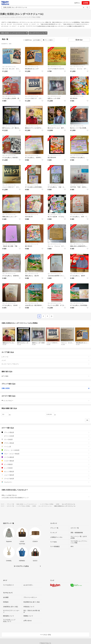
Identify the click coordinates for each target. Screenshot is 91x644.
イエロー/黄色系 (45, 461)
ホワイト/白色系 (45, 436)
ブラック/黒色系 (45, 432)
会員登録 (86, 3)
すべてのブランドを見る (21, 566)
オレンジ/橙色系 (45, 471)
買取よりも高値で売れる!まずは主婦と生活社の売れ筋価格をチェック (45, 496)
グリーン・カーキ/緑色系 (45, 450)
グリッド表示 (48, 40)
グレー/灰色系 (45, 439)
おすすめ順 (37, 40)
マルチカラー (45, 482)
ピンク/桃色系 (45, 464)
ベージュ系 (45, 447)
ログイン (77, 3)
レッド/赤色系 (45, 468)
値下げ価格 (45, 376)
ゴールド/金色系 (45, 479)
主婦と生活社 (45, 388)
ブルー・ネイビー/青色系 (45, 454)
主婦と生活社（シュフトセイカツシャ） (14, 33)
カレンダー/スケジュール (38, 33)
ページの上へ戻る (46, 635)
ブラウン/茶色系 (45, 443)
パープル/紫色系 (45, 457)
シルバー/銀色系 (45, 475)
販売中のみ (28, 40)
